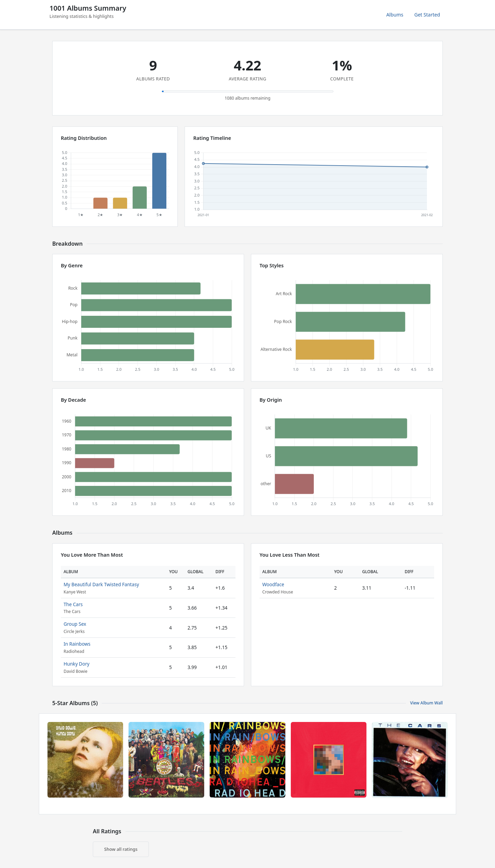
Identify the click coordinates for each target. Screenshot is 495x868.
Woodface (273, 584)
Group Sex (75, 624)
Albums (395, 15)
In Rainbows (77, 644)
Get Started (427, 15)
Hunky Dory (76, 664)
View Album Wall (426, 703)
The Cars (73, 604)
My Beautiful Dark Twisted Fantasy (101, 584)
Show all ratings (121, 849)
